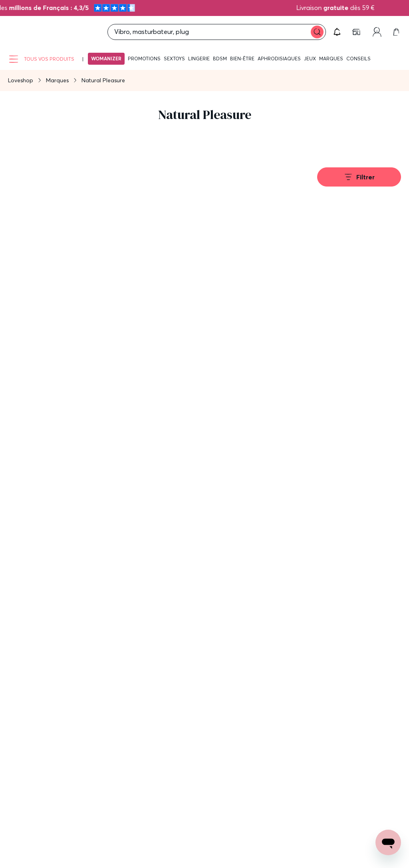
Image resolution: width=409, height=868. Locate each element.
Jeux (310, 59)
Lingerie (199, 59)
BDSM (220, 59)
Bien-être (242, 59)
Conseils (358, 59)
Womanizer (106, 59)
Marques (331, 59)
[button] (337, 32)
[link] (357, 32)
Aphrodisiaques (279, 59)
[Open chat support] (388, 842)
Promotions (144, 59)
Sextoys (174, 59)
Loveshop (21, 80)
